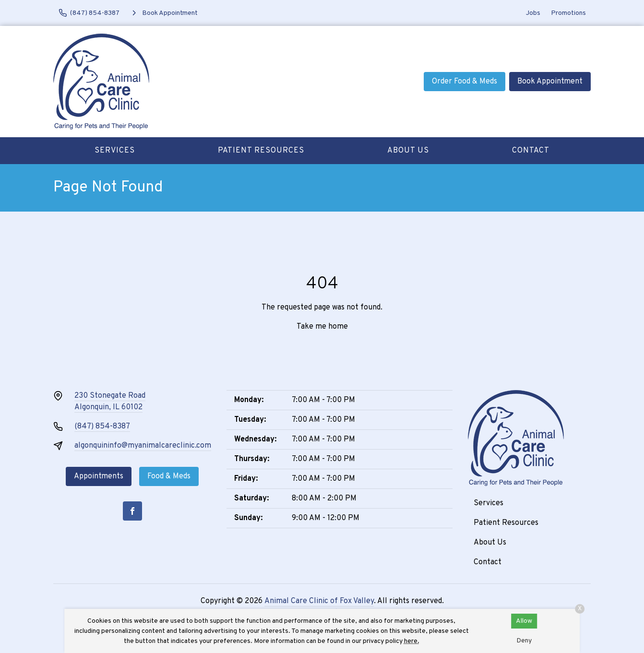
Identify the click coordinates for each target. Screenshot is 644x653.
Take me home (322, 327)
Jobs (533, 13)
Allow (524, 621)
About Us (408, 151)
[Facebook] (132, 511)
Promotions (568, 13)
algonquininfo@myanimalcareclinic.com (143, 446)
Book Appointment (550, 82)
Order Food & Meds (465, 82)
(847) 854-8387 (102, 427)
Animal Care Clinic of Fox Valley (319, 601)
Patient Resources (261, 151)
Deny (524, 641)
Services (115, 151)
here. (412, 641)
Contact (531, 151)
